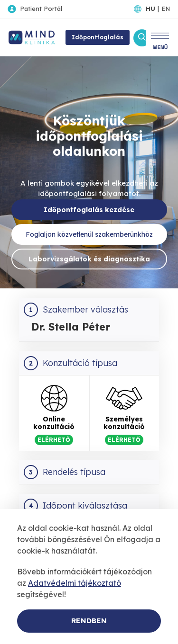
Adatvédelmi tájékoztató (75, 583)
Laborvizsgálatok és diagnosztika (89, 259)
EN (166, 9)
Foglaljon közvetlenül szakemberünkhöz (89, 234)
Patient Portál (41, 9)
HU (150, 9)
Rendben (89, 621)
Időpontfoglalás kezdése (89, 210)
